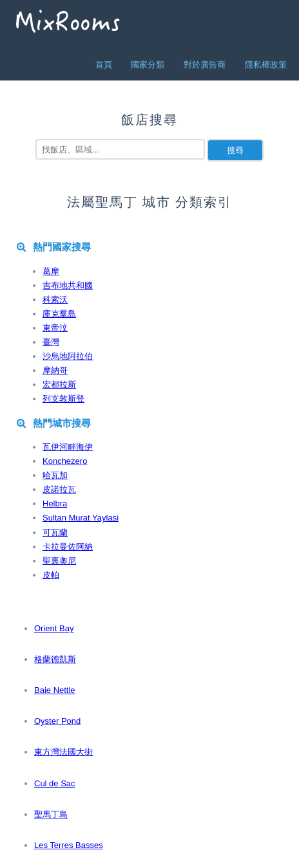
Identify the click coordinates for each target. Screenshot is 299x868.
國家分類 (148, 65)
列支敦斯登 (63, 399)
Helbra (55, 503)
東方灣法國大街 (63, 752)
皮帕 (51, 575)
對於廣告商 (205, 65)
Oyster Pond (57, 721)
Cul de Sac (55, 783)
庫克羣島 (59, 314)
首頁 (104, 65)
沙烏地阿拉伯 (68, 356)
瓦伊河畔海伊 (68, 447)
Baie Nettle (55, 690)
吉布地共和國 (68, 285)
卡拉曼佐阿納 (68, 547)
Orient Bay (54, 628)
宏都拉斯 (59, 384)
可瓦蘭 (55, 532)
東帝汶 (55, 328)
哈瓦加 (55, 475)
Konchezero (65, 461)
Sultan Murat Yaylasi (81, 518)
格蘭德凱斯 (55, 659)
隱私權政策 (266, 65)
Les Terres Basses (69, 845)
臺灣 (51, 342)
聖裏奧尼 (59, 561)
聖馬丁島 (51, 814)
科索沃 (55, 300)
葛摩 (51, 271)
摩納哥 (55, 370)
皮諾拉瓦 (59, 489)
